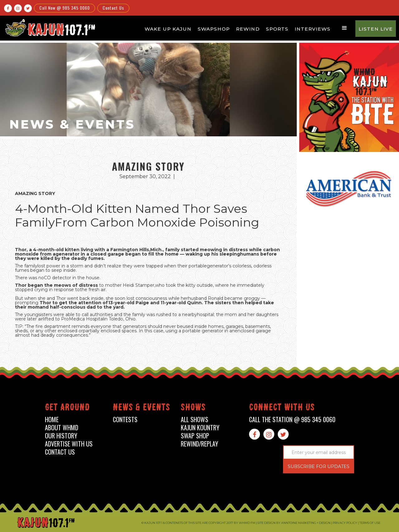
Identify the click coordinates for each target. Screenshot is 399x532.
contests (125, 420)
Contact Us (113, 8)
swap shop (195, 436)
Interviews (312, 29)
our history (61, 436)
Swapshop (214, 29)
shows (193, 408)
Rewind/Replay (199, 444)
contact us (60, 452)
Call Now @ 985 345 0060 (65, 8)
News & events (142, 408)
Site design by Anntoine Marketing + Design (294, 523)
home (52, 420)
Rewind (248, 29)
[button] (344, 28)
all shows (195, 420)
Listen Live (376, 29)
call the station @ (292, 420)
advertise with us (69, 444)
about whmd (62, 428)
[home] (49, 28)
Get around (67, 408)
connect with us (282, 408)
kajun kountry (200, 428)
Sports (277, 29)
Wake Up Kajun (168, 29)
